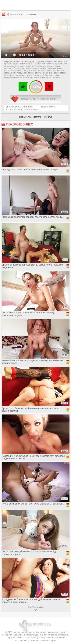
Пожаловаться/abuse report (43, 641)
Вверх (64, 602)
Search (65, 5)
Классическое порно (29, 110)
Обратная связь (14, 638)
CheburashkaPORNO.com (36, 6)
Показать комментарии (36, 117)
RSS (41, 638)
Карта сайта (30, 638)
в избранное (35, 99)
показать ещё (35, 607)
